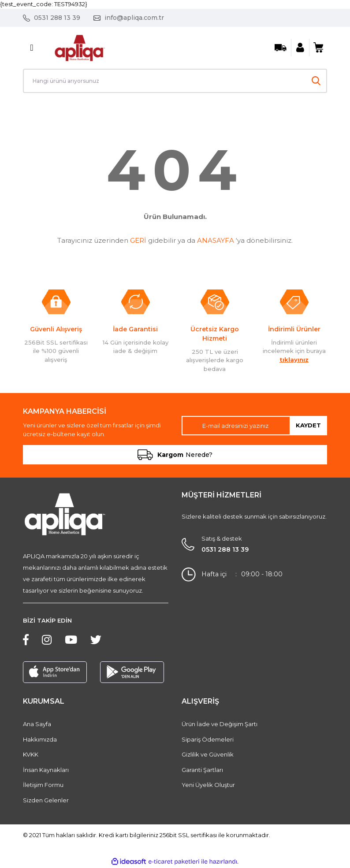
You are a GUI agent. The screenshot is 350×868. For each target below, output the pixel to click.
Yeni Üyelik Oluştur (208, 785)
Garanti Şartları (202, 770)
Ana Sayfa (37, 724)
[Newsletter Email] (254, 426)
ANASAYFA (216, 240)
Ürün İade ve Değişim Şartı (220, 724)
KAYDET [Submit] (308, 425)
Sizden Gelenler (46, 800)
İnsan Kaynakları (46, 770)
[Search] (175, 81)
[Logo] (80, 47)
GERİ (138, 240)
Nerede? (175, 455)
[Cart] (318, 48)
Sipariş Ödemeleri (208, 739)
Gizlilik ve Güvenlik (208, 754)
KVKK (31, 754)
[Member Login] (300, 48)
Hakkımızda (40, 739)
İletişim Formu (43, 785)
